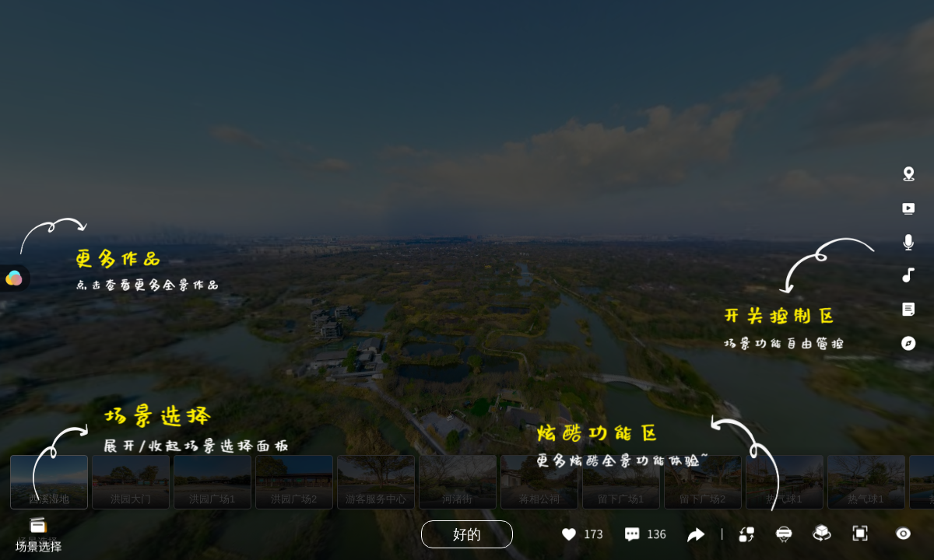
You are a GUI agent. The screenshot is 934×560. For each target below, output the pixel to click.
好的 (467, 534)
